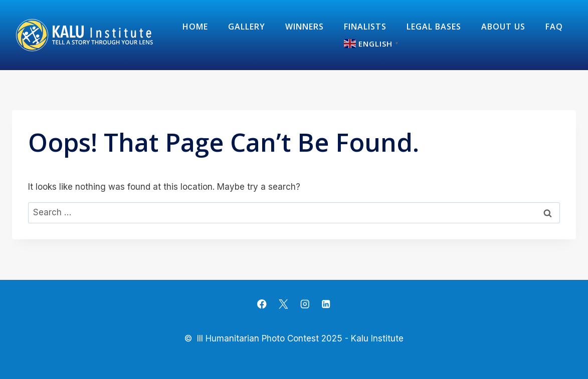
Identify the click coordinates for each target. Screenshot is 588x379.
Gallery (247, 27)
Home (195, 27)
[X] (283, 304)
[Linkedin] (326, 304)
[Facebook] (262, 304)
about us (503, 27)
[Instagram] (305, 304)
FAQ (554, 27)
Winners (305, 27)
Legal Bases (434, 27)
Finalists (365, 27)
